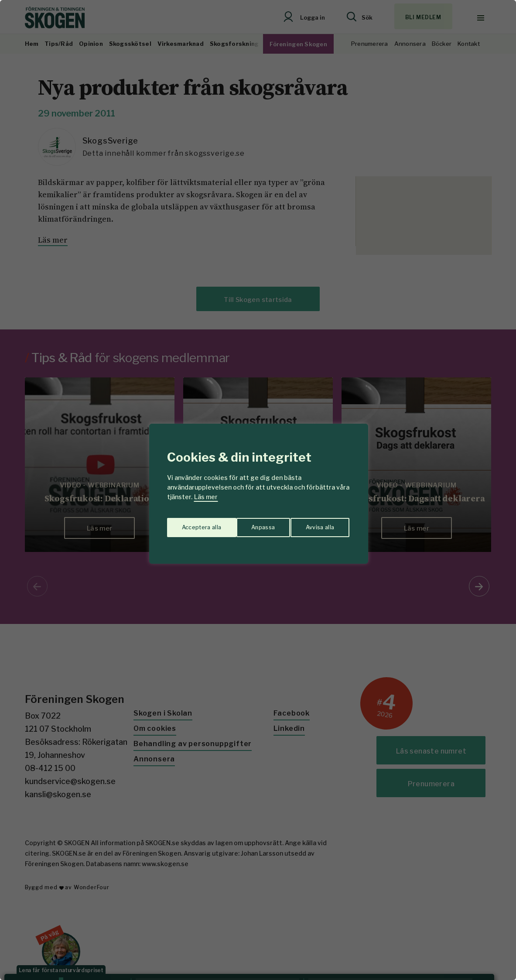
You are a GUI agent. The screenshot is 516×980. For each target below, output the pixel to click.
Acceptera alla (316, 524)
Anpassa (192, 524)
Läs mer (206, 497)
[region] (258, 490)
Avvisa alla (249, 524)
